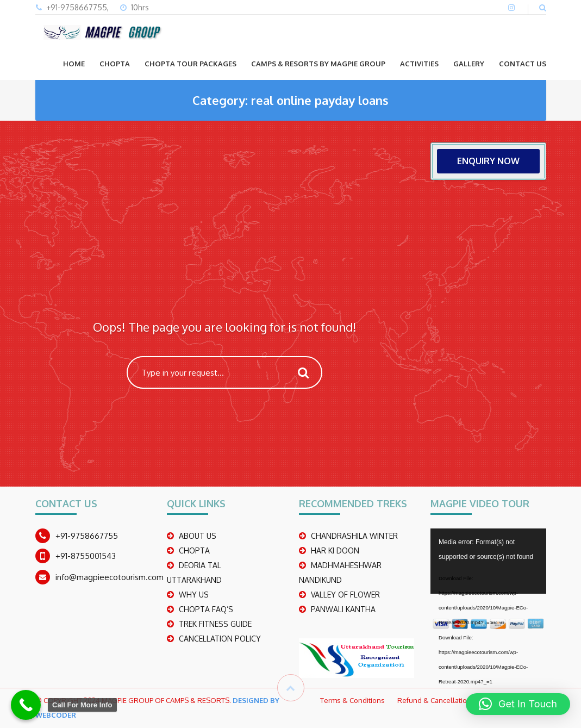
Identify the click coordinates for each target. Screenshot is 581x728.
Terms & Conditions (352, 700)
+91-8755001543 (86, 556)
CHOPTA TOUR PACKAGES (190, 64)
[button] (518, 704)
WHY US (194, 595)
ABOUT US (198, 536)
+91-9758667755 (87, 536)
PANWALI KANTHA (343, 609)
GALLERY (469, 64)
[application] (488, 561)
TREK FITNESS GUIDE (215, 624)
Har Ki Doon (335, 550)
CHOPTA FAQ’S (206, 609)
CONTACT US (523, 64)
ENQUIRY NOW (488, 161)
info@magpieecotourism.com (110, 577)
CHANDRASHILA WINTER (354, 536)
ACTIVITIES (419, 64)
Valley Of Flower (345, 595)
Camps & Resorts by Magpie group (318, 64)
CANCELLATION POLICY (220, 639)
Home (74, 64)
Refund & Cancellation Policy (444, 700)
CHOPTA (115, 64)
